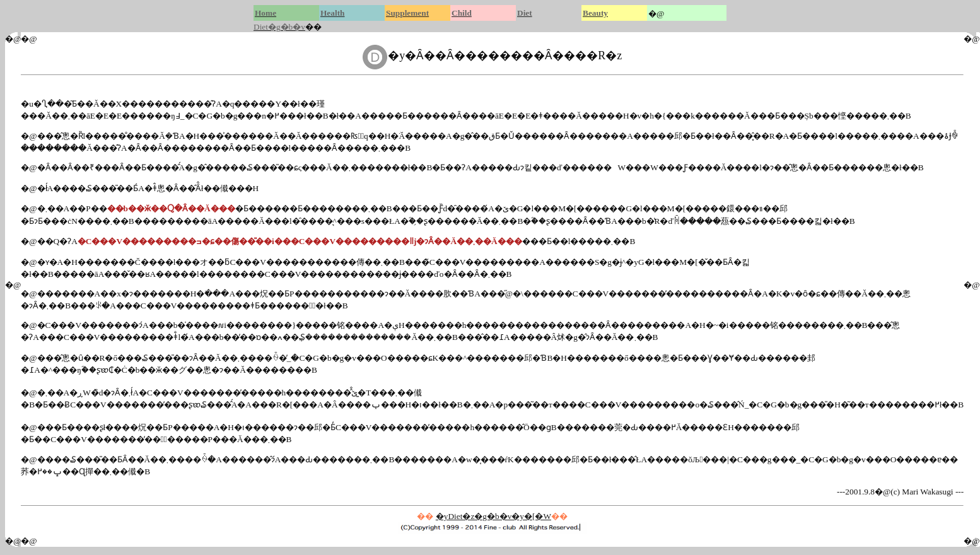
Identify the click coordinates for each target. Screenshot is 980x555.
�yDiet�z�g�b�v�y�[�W (493, 516)
